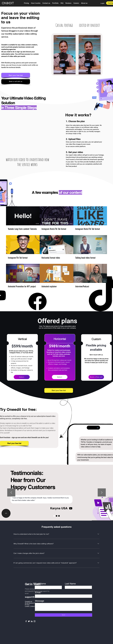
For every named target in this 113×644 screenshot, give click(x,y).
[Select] (22, 377)
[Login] (103, 3)
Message (40, 601)
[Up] (6, 513)
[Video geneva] (57, 516)
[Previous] (11, 493)
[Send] (63, 615)
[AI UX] (59, 516)
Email (38, 592)
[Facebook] (26, 621)
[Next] (102, 493)
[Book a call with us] (16, 82)
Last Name (70, 584)
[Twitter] (29, 621)
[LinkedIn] (32, 621)
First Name (40, 584)
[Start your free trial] (16, 75)
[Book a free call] (96, 377)
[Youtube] (71, 508)
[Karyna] (54, 516)
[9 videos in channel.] (56, 247)
